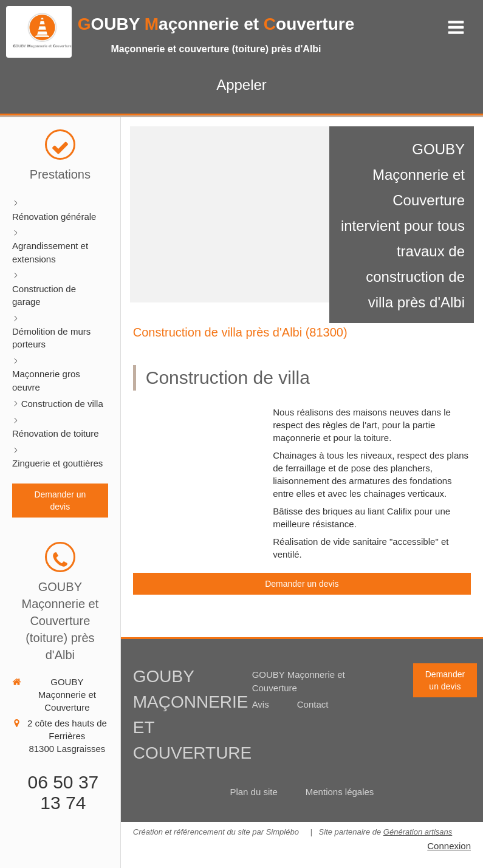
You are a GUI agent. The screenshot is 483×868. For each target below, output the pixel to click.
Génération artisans (418, 832)
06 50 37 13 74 (63, 792)
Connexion (449, 846)
